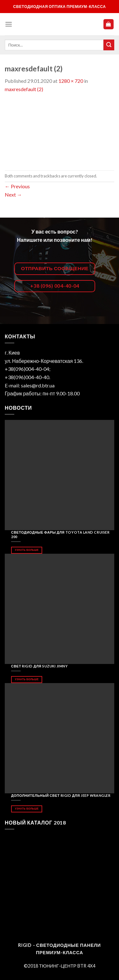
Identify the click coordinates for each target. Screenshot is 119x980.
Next (13, 195)
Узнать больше (27, 550)
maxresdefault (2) (24, 89)
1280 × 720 (71, 81)
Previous (17, 186)
